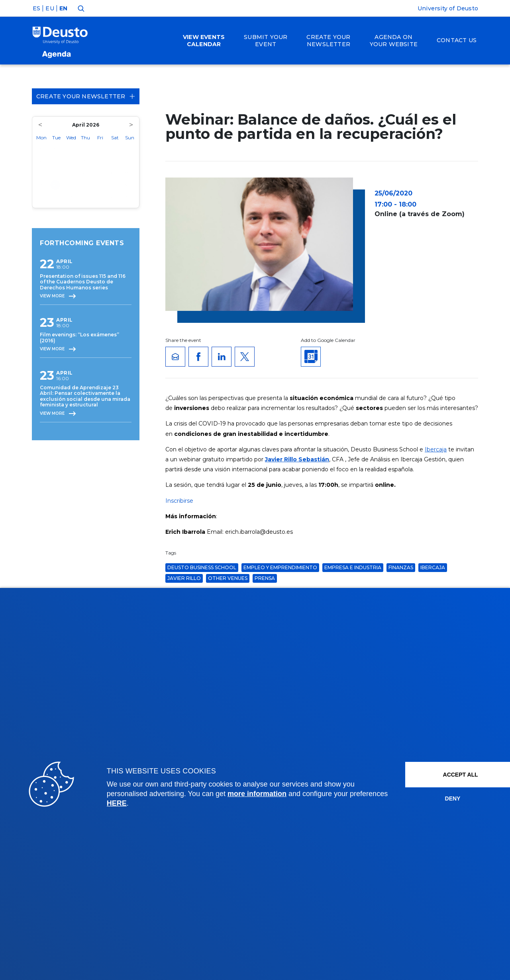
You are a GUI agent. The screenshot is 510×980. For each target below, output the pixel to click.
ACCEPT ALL (443, 775)
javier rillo (184, 578)
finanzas (401, 567)
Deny (434, 798)
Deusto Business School (202, 567)
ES (36, 8)
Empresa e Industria (353, 567)
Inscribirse (179, 501)
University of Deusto (448, 8)
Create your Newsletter (86, 96)
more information (257, 794)
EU (50, 8)
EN (63, 8)
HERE (157, 803)
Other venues (228, 578)
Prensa (265, 578)
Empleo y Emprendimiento (280, 567)
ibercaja (433, 567)
